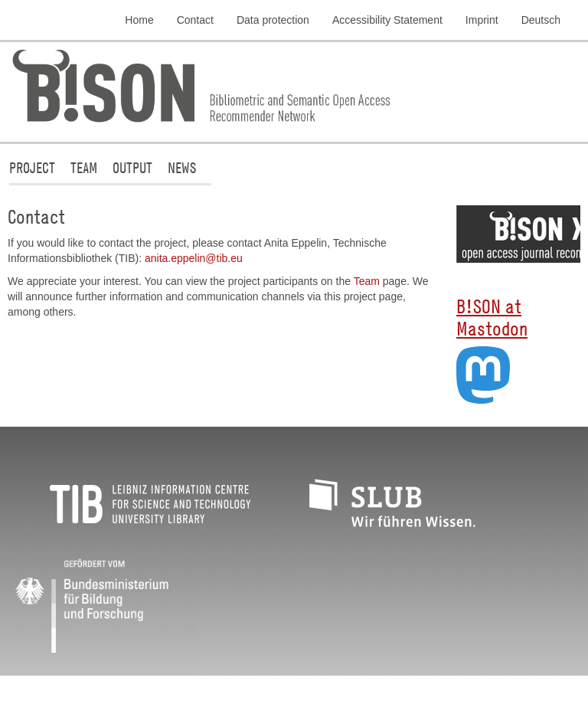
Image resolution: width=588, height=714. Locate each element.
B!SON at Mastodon (492, 317)
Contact (195, 20)
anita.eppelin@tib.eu (194, 258)
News (182, 167)
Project (32, 167)
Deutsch (541, 20)
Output (132, 167)
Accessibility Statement (387, 20)
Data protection (273, 20)
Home (139, 20)
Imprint (482, 20)
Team (84, 167)
